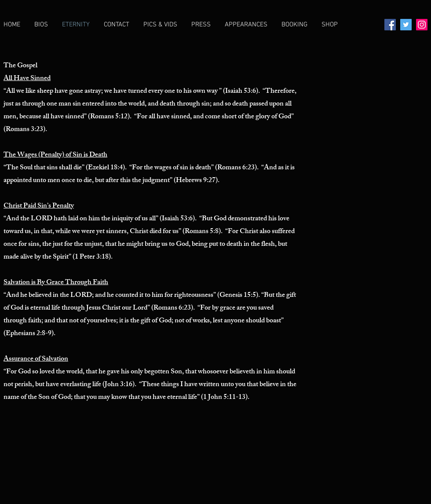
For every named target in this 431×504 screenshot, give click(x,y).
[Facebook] (390, 25)
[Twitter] (406, 25)
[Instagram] (422, 25)
